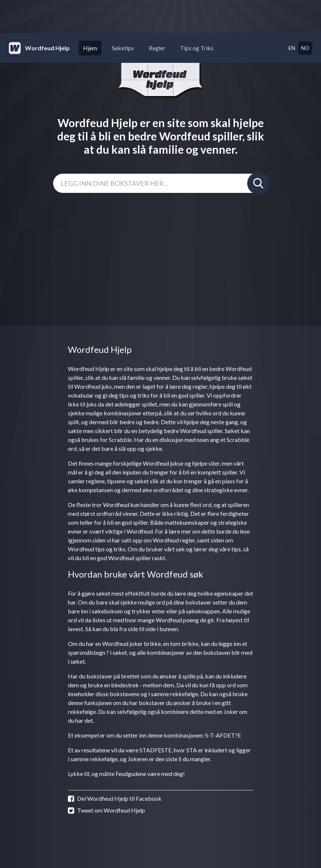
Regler (157, 48)
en (292, 48)
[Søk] (258, 183)
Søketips (123, 48)
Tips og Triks (197, 48)
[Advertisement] (160, 17)
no (305, 48)
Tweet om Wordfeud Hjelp (106, 810)
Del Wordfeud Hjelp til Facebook (115, 799)
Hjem (90, 48)
